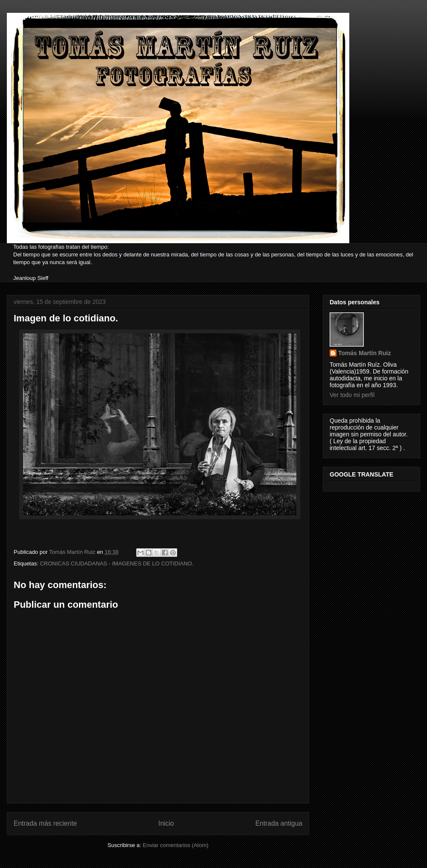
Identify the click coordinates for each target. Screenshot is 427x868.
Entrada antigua (279, 823)
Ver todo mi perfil (352, 395)
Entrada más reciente (45, 823)
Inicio (166, 823)
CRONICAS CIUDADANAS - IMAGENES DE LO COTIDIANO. (117, 563)
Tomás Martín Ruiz (364, 353)
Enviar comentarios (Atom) (175, 845)
